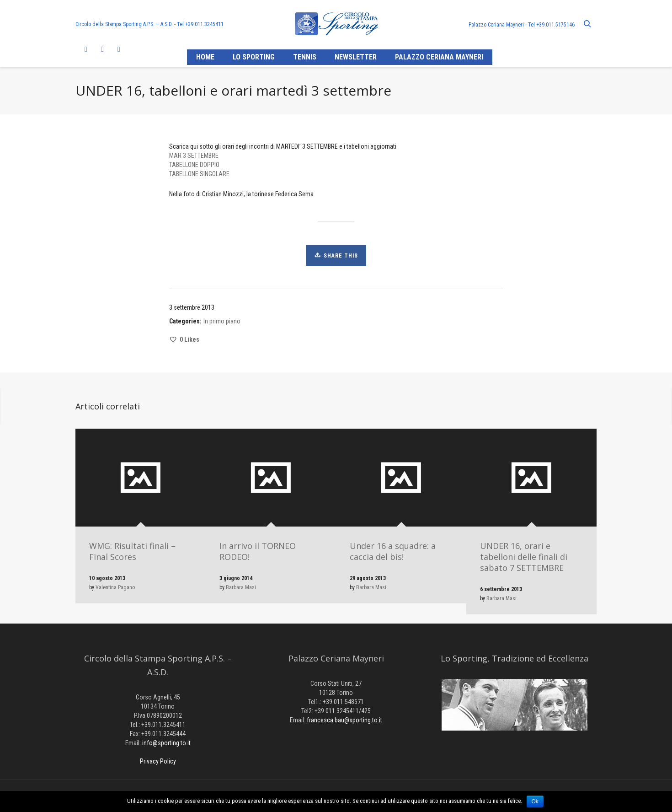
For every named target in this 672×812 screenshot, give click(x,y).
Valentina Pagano (115, 587)
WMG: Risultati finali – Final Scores (132, 551)
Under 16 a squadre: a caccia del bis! (393, 551)
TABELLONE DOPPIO (194, 165)
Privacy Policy (158, 761)
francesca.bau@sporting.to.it (344, 720)
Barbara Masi (241, 587)
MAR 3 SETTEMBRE (194, 156)
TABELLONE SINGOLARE (199, 174)
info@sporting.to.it (166, 743)
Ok (535, 801)
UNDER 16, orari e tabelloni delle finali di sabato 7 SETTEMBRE (524, 557)
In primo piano (222, 321)
